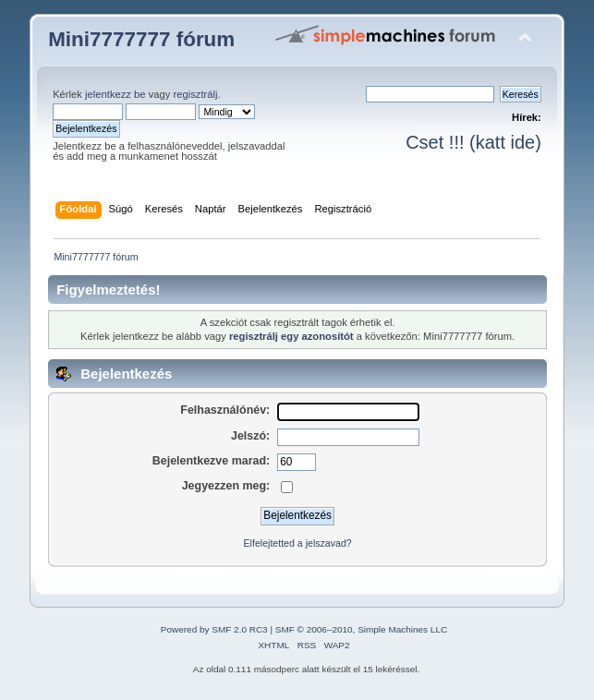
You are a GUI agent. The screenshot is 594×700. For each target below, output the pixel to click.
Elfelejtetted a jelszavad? (298, 543)
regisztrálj (195, 94)
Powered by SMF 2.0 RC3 (214, 629)
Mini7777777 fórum (141, 39)
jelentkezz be (115, 94)
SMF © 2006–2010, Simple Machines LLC (361, 629)
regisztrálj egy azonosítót (291, 336)
